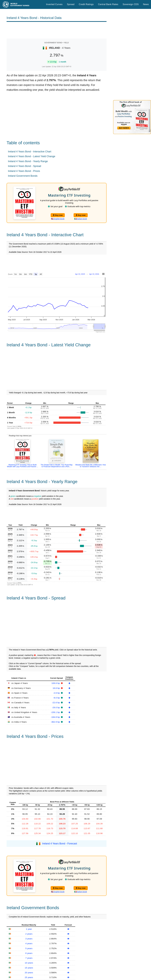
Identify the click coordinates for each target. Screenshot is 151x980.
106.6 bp (56, 683)
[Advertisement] (57, 30)
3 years (29, 939)
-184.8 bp (56, 717)
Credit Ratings (86, 4)
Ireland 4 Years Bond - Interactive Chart (30, 152)
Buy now (58, 215)
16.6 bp (57, 688)
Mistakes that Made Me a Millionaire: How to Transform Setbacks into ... (91, 466)
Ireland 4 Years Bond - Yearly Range (28, 161)
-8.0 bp (57, 698)
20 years (29, 973)
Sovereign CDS (131, 4)
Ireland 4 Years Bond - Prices (24, 171)
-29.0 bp (56, 707)
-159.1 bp (56, 712)
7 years (29, 958)
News (146, 4)
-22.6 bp (56, 703)
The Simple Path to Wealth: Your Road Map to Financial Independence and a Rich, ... (57, 466)
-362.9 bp (56, 722)
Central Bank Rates (108, 4)
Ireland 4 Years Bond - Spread (25, 166)
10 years (29, 963)
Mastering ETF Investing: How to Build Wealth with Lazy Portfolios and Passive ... (23, 466)
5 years (29, 948)
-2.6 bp (57, 693)
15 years (29, 968)
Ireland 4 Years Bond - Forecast (60, 843)
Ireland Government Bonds (23, 176)
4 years (29, 943)
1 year (29, 929)
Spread (71, 4)
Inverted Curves (54, 4)
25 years (29, 977)
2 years (29, 934)
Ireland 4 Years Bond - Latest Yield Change (32, 156)
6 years (29, 953)
